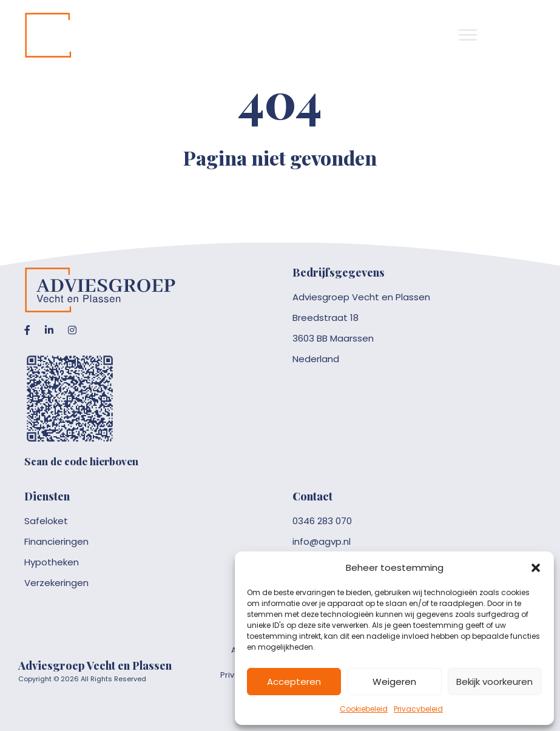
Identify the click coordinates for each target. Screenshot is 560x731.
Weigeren (394, 682)
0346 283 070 (322, 521)
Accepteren (294, 682)
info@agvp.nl (322, 541)
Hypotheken (52, 562)
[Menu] (468, 35)
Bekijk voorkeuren (494, 682)
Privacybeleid (418, 709)
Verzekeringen (56, 583)
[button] (536, 568)
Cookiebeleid (364, 709)
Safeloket (46, 521)
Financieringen (56, 541)
